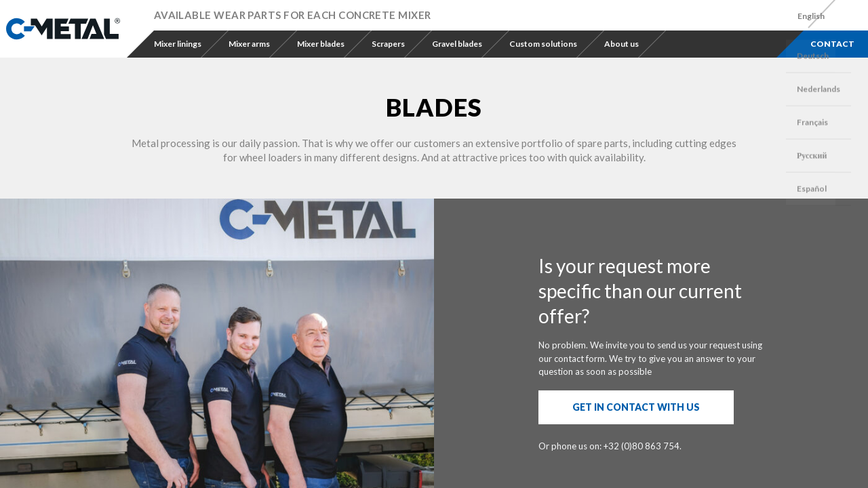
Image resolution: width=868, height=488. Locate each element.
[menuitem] (811, 16)
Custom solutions (543, 44)
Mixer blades (321, 44)
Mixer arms (249, 44)
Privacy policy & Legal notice (339, 454)
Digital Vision (556, 454)
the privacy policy (640, 397)
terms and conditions (545, 397)
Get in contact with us (636, 202)
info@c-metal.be (338, 409)
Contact (832, 44)
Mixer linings (178, 44)
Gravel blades (457, 44)
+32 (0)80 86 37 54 (205, 396)
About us (622, 44)
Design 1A (506, 454)
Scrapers (388, 44)
